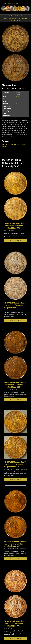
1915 (18, 97)
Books (5, 18)
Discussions (12, 18)
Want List (25, 18)
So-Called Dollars (14, 16)
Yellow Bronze (20, 99)
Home (6, 16)
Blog (19, 18)
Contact (20, 20)
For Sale (24, 16)
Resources (13, 20)
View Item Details (16, 241)
